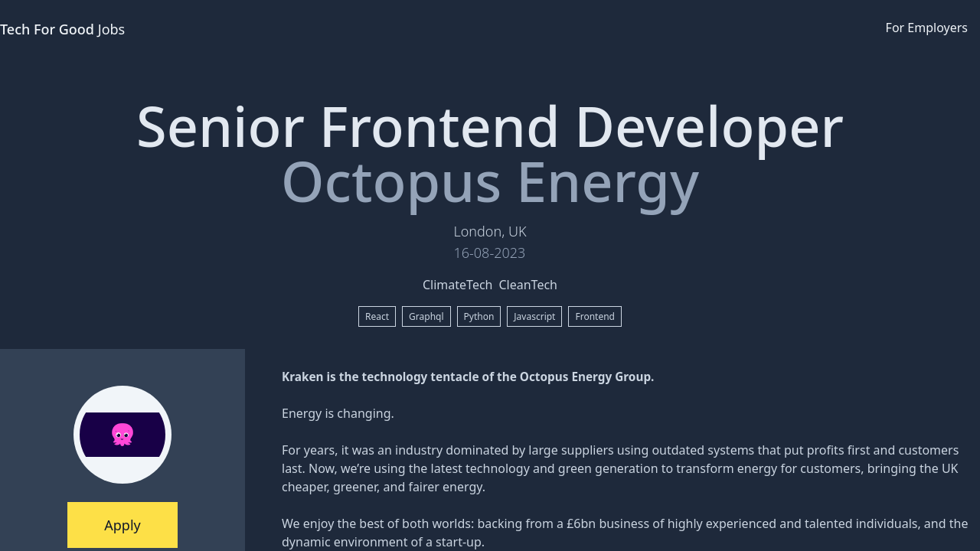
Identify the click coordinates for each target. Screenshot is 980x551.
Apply (122, 525)
